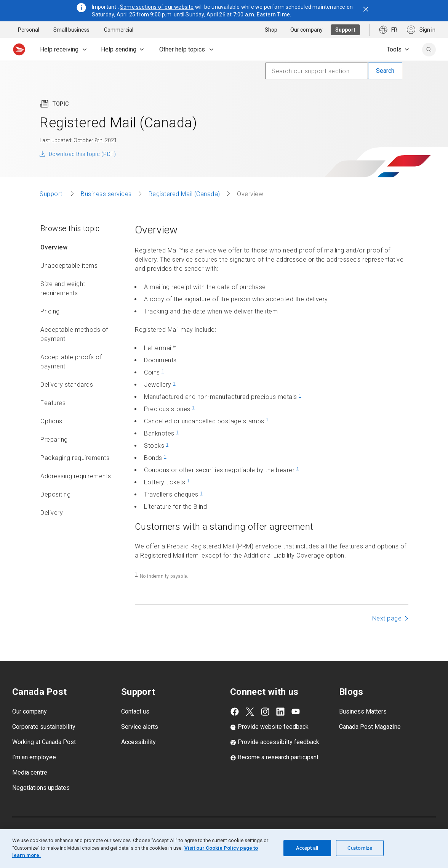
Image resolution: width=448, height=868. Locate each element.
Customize (360, 848)
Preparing (54, 456)
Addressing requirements (76, 493)
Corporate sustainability (44, 743)
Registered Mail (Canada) (184, 211)
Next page (387, 635)
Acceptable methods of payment (74, 351)
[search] (429, 50)
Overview (54, 264)
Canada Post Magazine (370, 743)
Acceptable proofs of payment (71, 379)
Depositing (55, 511)
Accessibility (138, 759)
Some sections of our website (157, 7)
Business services (106, 211)
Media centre (30, 789)
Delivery (52, 530)
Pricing (50, 328)
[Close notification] (366, 9)
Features (53, 420)
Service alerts (140, 743)
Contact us (135, 728)
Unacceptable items (69, 282)
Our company (30, 728)
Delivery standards (67, 401)
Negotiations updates (41, 805)
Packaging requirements (75, 475)
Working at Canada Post (44, 759)
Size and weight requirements (63, 305)
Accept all (307, 848)
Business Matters (363, 728)
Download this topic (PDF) (82, 171)
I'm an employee (34, 774)
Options (51, 438)
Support (52, 211)
